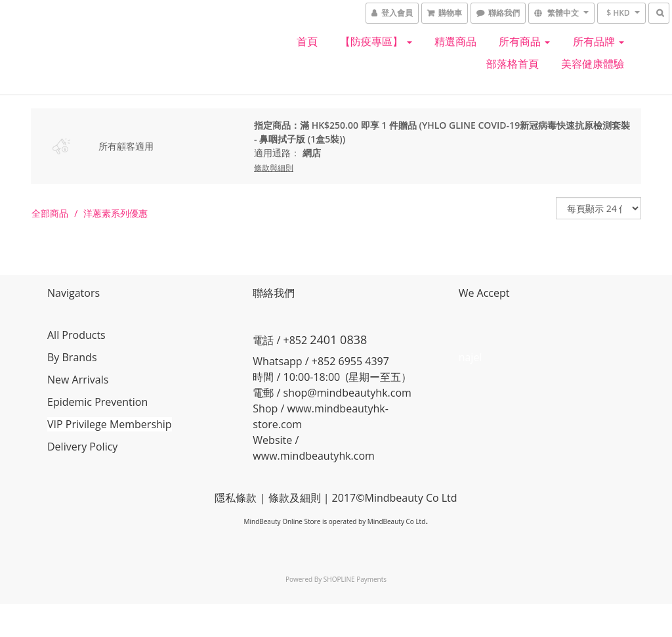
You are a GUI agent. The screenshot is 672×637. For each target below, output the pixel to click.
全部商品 (50, 213)
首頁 (307, 41)
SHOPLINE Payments (355, 579)
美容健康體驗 (593, 64)
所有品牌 (598, 41)
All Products (76, 335)
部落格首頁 (513, 64)
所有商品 (524, 41)
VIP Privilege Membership (110, 424)
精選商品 (455, 41)
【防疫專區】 (376, 41)
